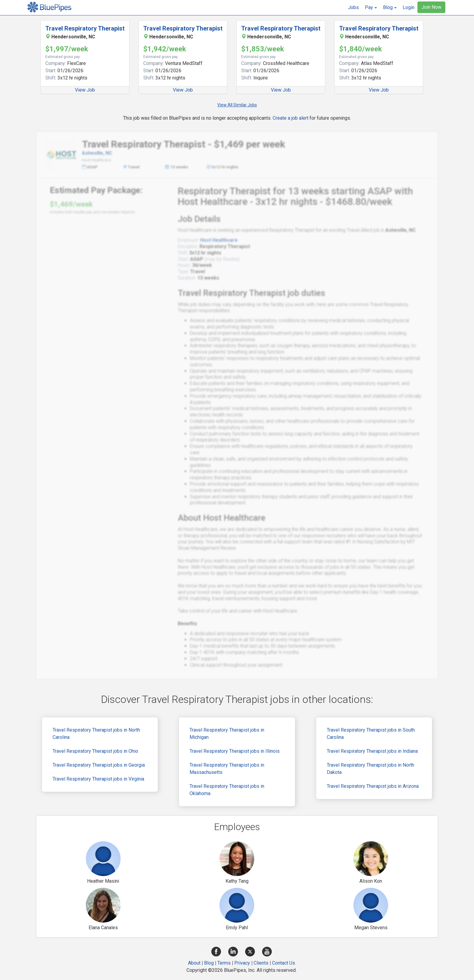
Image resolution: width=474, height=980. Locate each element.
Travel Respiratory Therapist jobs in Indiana (372, 751)
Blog (209, 963)
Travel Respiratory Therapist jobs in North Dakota (370, 769)
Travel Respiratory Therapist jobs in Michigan (227, 734)
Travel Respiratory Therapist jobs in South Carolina (371, 734)
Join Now (431, 7)
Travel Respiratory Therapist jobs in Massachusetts (227, 769)
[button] (371, 8)
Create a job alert (291, 118)
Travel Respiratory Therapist (85, 28)
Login (409, 7)
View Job (85, 90)
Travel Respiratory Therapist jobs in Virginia (98, 779)
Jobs (353, 7)
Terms (224, 963)
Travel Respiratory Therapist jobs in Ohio (95, 751)
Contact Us (284, 963)
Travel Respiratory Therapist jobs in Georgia (99, 765)
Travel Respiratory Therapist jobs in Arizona (373, 786)
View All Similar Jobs (237, 105)
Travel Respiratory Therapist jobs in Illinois (235, 751)
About (194, 963)
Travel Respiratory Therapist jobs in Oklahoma (227, 790)
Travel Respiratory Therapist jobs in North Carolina (96, 734)
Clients (261, 963)
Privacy (242, 963)
